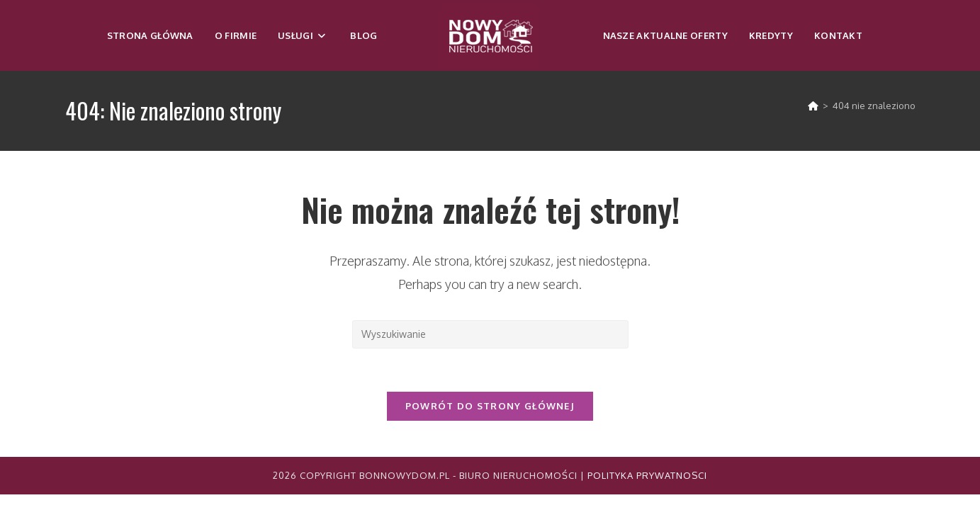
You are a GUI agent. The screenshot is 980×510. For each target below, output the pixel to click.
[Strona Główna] (813, 106)
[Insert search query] (490, 334)
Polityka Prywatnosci (647, 475)
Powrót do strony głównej (490, 406)
